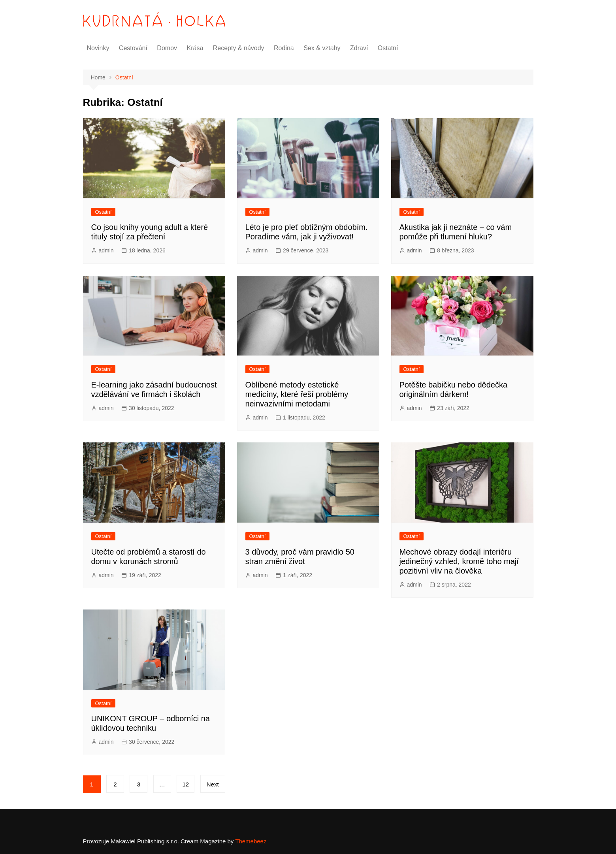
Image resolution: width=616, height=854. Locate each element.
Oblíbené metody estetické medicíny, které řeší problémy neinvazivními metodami (297, 394)
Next (213, 784)
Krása (195, 48)
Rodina (284, 48)
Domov (167, 48)
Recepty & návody (239, 48)
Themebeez (251, 841)
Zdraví (359, 48)
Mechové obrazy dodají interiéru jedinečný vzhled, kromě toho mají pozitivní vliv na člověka (459, 561)
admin (106, 250)
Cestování (133, 48)
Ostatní (388, 48)
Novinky (98, 48)
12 (186, 784)
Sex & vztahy (322, 48)
